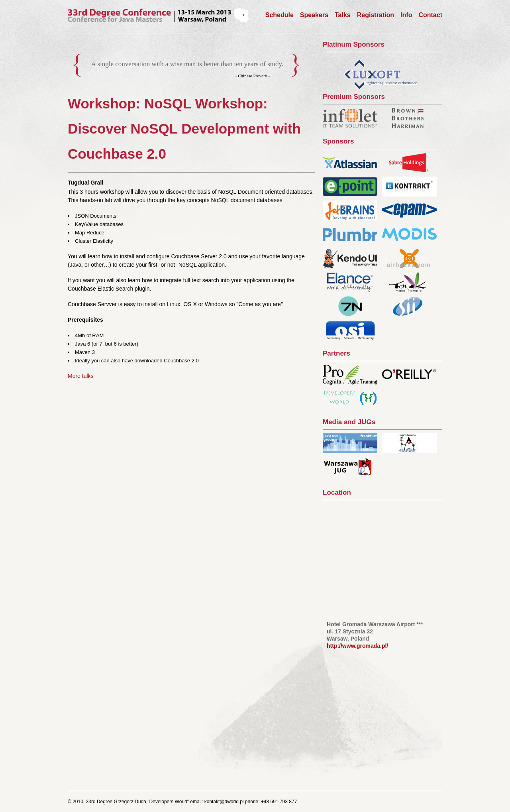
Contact (430, 15)
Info (406, 15)
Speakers (314, 15)
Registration (376, 15)
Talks (343, 15)
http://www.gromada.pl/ (357, 646)
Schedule (280, 15)
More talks (81, 376)
